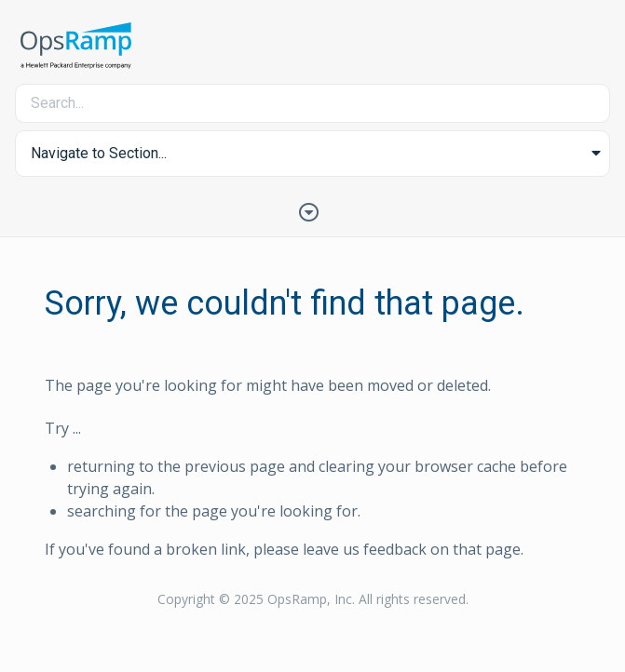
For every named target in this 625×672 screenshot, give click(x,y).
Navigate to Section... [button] (99, 153)
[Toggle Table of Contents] (313, 210)
